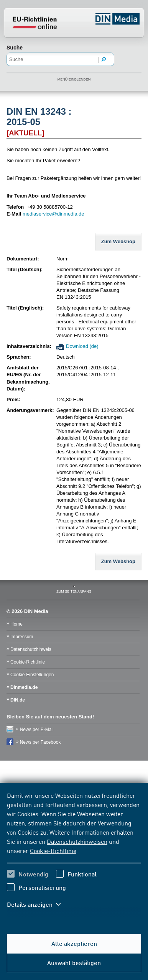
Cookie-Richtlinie (53, 850)
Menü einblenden (74, 79)
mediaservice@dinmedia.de (53, 214)
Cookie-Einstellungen (32, 675)
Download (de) (82, 346)
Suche (15, 48)
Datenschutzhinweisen (77, 841)
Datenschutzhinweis (31, 649)
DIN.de (18, 700)
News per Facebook (40, 742)
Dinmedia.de (24, 687)
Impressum (22, 637)
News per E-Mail (37, 730)
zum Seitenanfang (74, 591)
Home (16, 624)
